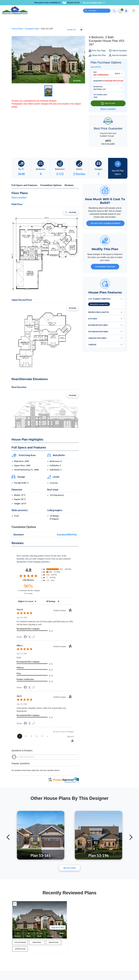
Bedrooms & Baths (99, 312)
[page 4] (37, 736)
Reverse (77, 81)
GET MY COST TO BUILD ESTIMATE (105, 223)
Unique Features (97, 338)
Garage (92, 344)
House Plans (17, 29)
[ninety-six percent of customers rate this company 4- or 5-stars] (28, 589)
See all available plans (94, 3)
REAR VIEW (37, 942)
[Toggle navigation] (134, 11)
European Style (32, 29)
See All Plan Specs (118, 168)
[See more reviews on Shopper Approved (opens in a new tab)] (34, 637)
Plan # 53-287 (58, 927)
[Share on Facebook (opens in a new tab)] (25, 637)
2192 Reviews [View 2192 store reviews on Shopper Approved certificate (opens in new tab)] (31, 580)
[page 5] (42, 736)
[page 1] (20, 736)
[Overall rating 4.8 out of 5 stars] (28, 576)
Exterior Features (98, 332)
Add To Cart (108, 103)
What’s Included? (108, 109)
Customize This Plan (105, 267)
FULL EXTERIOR (20, 942)
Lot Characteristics (99, 299)
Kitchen (93, 319)
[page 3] (31, 736)
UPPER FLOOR (20, 949)
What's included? (19, 197)
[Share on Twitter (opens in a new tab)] (30, 637)
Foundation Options (51, 185)
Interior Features (98, 325)
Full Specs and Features (24, 185)
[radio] (58, 569)
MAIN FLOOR (54, 942)
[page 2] (26, 736)
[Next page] (48, 736)
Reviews (69, 185)
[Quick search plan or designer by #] (97, 11)
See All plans (70, 868)
